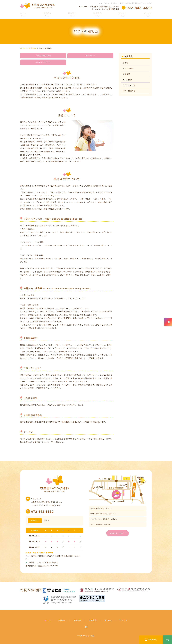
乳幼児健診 (127, 80)
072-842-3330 (42, 512)
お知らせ (123, 14)
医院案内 (72, 14)
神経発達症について (43, 62)
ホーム (23, 14)
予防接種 (126, 74)
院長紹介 (47, 14)
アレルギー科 (128, 68)
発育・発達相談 (129, 91)
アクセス (148, 14)
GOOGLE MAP (117, 533)
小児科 (125, 63)
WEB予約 (151, 640)
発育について (90, 56)
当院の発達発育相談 (43, 56)
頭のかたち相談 (129, 85)
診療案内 (98, 14)
